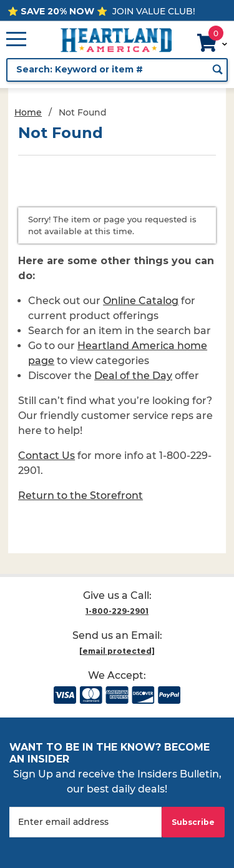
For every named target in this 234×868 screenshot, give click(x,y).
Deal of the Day (133, 376)
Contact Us (46, 456)
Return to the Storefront (80, 496)
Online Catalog (141, 301)
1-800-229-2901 (117, 611)
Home (28, 112)
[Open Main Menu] (16, 40)
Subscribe (193, 822)
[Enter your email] (85, 822)
